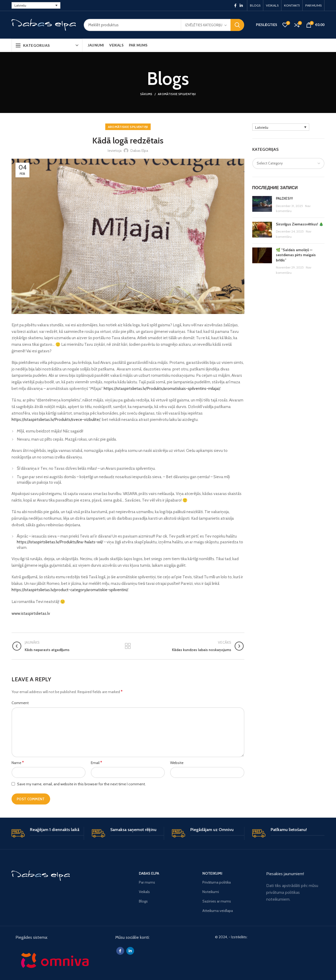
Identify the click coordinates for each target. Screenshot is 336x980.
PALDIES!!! (284, 198)
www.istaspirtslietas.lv (31, 613)
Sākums (146, 94)
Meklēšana (237, 25)
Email (96, 763)
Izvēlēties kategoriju (204, 25)
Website (177, 763)
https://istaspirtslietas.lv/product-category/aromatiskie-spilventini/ (70, 590)
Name (18, 763)
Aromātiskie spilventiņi (177, 94)
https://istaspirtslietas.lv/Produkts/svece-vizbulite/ (56, 419)
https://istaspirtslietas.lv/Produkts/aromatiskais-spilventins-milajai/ (162, 388)
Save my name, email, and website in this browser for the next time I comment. (81, 784)
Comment (20, 703)
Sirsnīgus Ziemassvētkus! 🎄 (300, 224)
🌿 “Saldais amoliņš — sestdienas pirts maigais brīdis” (296, 255)
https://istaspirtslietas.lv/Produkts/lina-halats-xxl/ (60, 542)
